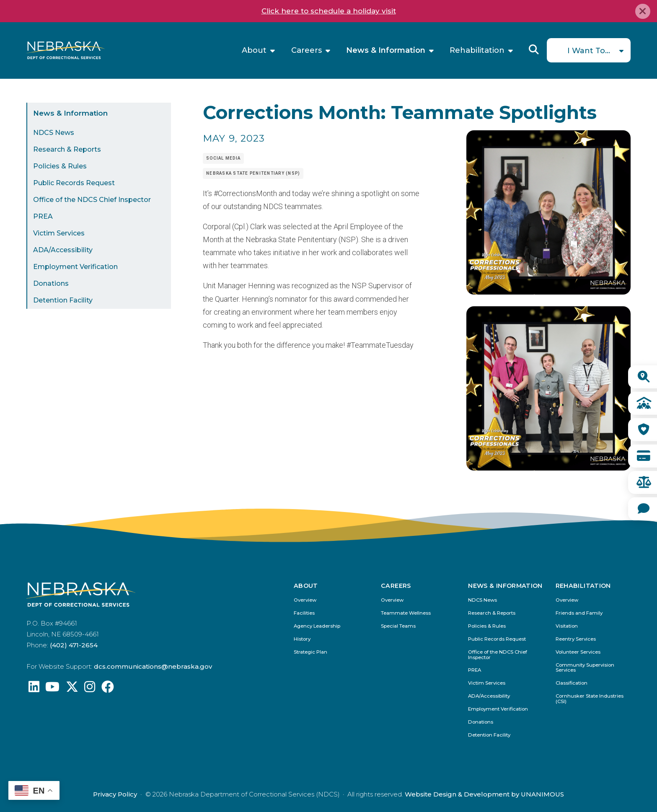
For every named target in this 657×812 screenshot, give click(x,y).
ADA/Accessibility (63, 250)
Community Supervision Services (585, 668)
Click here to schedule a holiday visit (329, 11)
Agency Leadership (317, 626)
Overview (305, 600)
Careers (307, 50)
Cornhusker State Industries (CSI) (590, 699)
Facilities (304, 613)
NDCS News (54, 133)
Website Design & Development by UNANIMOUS (484, 794)
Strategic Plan (310, 652)
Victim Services (59, 233)
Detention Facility (63, 300)
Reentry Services (576, 639)
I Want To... (589, 51)
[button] (548, 292)
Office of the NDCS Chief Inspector (92, 200)
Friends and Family (579, 613)
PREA (43, 216)
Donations (51, 283)
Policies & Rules (60, 166)
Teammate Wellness (406, 613)
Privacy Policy (115, 794)
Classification (572, 683)
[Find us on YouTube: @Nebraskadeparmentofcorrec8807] (52, 689)
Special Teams (398, 626)
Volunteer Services (578, 652)
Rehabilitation (477, 50)
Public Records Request (74, 183)
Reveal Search (534, 49)
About (254, 50)
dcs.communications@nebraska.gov (153, 666)
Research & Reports (67, 149)
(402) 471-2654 (74, 645)
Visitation (567, 626)
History (302, 639)
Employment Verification (75, 267)
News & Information (386, 50)
